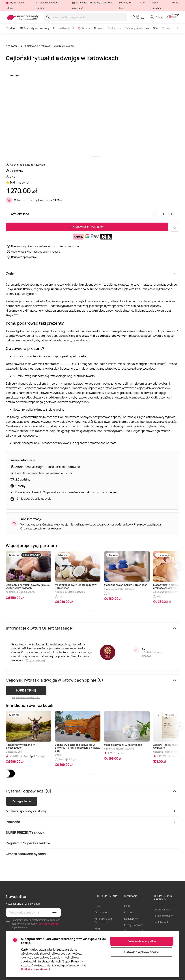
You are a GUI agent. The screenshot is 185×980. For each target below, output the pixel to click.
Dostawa (129, 912)
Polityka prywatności (35, 969)
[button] (179, 567)
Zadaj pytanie (22, 801)
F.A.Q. (143, 3)
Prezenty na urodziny (137, 28)
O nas (98, 906)
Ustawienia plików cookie (142, 952)
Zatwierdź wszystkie (142, 941)
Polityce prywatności (48, 924)
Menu (11, 28)
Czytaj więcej (35, 660)
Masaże (45, 46)
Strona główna (29, 46)
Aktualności (101, 912)
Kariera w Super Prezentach (104, 920)
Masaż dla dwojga (64, 46)
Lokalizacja (62, 28)
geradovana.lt (162, 909)
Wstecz (13, 46)
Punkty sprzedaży (156, 5)
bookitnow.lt (161, 922)
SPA (155, 28)
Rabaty (84, 28)
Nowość (99, 28)
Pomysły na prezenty (35, 28)
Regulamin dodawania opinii (26, 697)
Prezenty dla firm (125, 5)
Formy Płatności (134, 925)
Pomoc (176, 3)
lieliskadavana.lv (163, 916)
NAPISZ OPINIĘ (26, 690)
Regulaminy (131, 919)
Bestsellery (114, 28)
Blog (97, 928)
